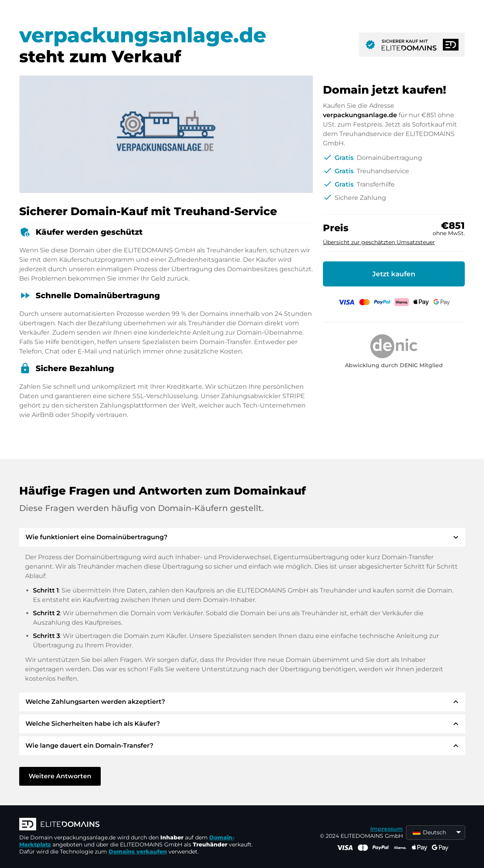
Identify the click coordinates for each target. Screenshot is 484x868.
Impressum (387, 829)
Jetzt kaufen (394, 274)
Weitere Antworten (60, 776)
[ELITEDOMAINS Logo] (137, 825)
